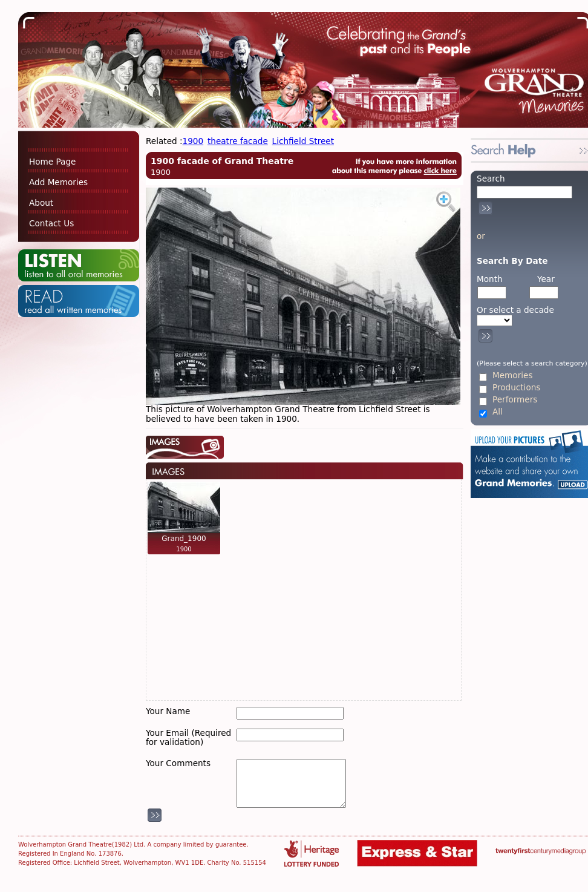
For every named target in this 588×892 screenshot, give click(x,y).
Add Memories (58, 182)
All (498, 412)
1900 (193, 141)
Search (491, 179)
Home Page (52, 162)
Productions (516, 388)
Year (546, 279)
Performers (515, 400)
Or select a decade (515, 310)
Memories (512, 375)
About (41, 203)
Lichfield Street (303, 141)
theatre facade (238, 141)
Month (490, 279)
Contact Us (51, 223)
